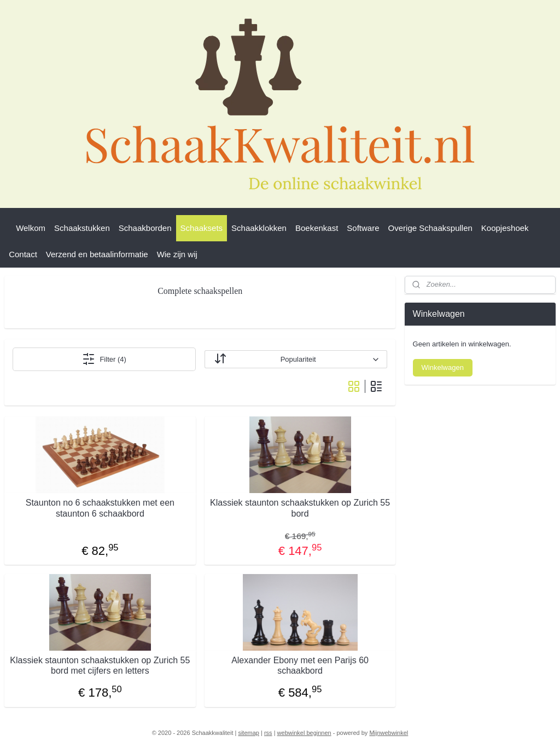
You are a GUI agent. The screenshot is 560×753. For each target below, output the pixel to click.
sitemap (249, 733)
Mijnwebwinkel (389, 733)
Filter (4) (104, 359)
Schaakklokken (259, 228)
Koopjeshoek (505, 228)
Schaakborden (145, 228)
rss (268, 733)
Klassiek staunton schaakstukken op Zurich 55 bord (300, 508)
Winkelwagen (443, 367)
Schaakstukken (82, 228)
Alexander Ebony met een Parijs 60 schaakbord (300, 665)
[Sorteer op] (296, 359)
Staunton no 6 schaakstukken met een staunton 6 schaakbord (100, 508)
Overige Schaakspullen (430, 228)
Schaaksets (202, 228)
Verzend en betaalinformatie (97, 254)
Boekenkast (317, 228)
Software (363, 228)
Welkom (31, 228)
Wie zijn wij (177, 254)
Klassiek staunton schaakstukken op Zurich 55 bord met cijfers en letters (100, 665)
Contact (23, 254)
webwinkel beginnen (304, 733)
